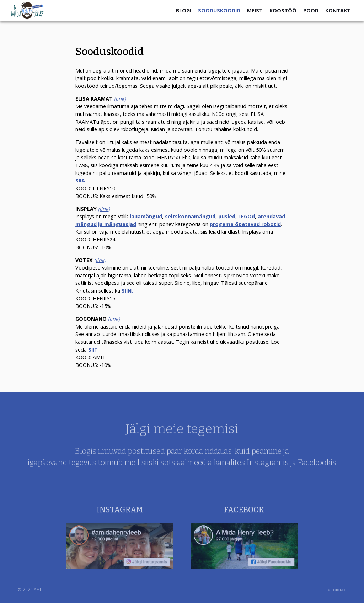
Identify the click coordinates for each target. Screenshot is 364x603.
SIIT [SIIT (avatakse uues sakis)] (93, 350)
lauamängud (146, 216)
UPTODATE (337, 590)
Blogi (184, 10)
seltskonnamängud (190, 216)
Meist (255, 10)
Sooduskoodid (219, 10)
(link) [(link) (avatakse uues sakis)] (100, 260)
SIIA (80, 180)
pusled (227, 216)
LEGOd (247, 216)
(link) (120, 99)
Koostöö (283, 10)
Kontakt (338, 10)
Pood (311, 10)
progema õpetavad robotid (245, 224)
